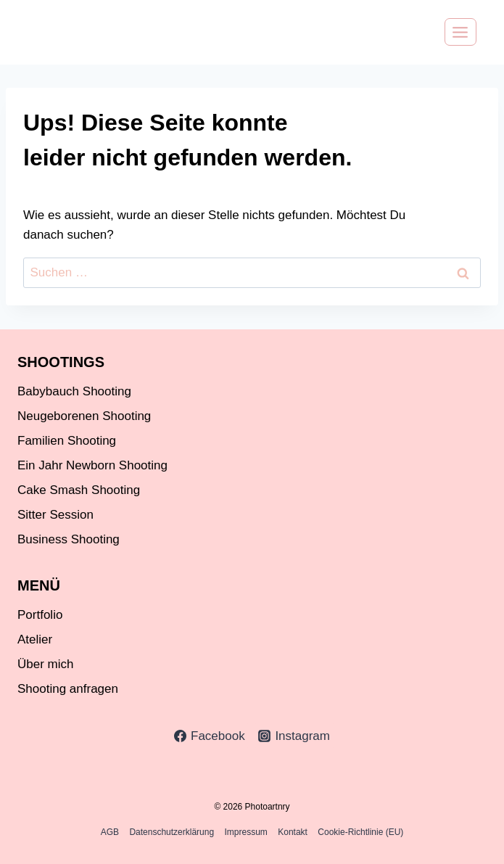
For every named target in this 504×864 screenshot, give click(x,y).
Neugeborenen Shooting (84, 416)
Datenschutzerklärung (172, 832)
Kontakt (293, 832)
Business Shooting (69, 539)
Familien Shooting (67, 441)
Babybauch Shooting (74, 391)
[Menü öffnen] (460, 32)
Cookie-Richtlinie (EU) (360, 832)
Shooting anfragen (68, 689)
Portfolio (40, 615)
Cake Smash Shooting (79, 490)
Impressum (246, 832)
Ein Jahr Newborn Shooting (92, 465)
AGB (110, 832)
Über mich (45, 664)
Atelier (35, 639)
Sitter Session (55, 515)
